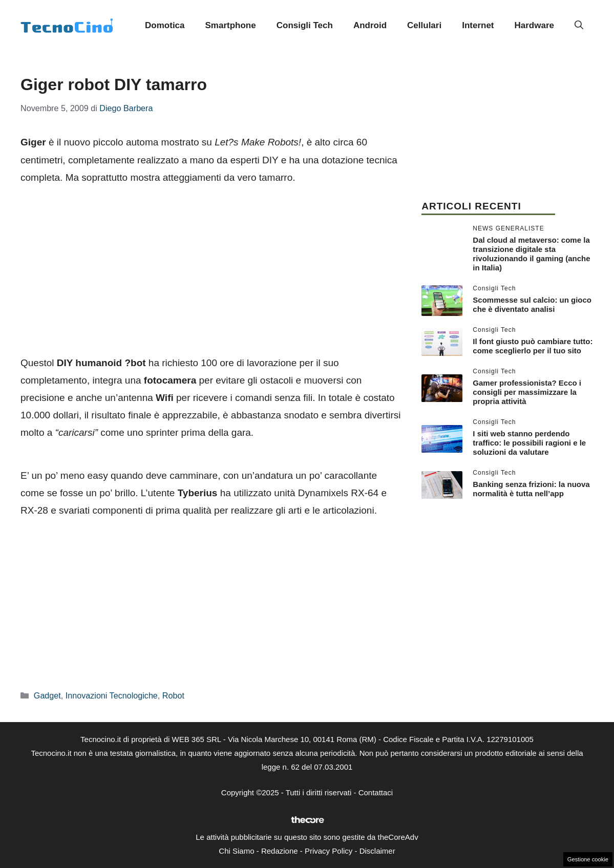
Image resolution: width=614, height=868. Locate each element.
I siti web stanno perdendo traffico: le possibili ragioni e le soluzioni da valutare (529, 443)
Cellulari (424, 25)
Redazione (280, 851)
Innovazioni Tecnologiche (112, 695)
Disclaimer (377, 851)
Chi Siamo (236, 851)
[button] (579, 26)
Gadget (47, 695)
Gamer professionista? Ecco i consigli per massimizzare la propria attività (527, 392)
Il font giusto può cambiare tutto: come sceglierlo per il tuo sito (533, 346)
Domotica (165, 25)
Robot (173, 695)
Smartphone (231, 25)
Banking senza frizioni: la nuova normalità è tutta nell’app (531, 489)
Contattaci (376, 792)
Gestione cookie (588, 859)
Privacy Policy (329, 851)
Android (370, 25)
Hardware (534, 25)
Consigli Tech (305, 25)
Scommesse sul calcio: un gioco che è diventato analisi (532, 304)
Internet (478, 25)
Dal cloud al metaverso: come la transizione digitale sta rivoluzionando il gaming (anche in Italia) (531, 254)
